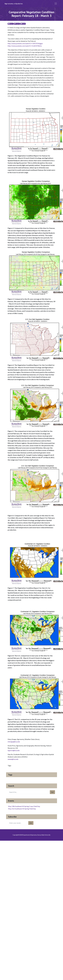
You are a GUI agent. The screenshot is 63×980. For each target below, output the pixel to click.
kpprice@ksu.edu (14, 750)
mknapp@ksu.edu (14, 742)
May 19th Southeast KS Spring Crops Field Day (24, 806)
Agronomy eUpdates (14, 4)
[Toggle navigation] (56, 4)
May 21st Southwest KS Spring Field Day (22, 809)
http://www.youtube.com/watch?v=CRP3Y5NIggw (25, 43)
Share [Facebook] (11, 24)
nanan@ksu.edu (13, 759)
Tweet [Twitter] (17, 24)
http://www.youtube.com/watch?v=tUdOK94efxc (25, 46)
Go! (52, 792)
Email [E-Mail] (23, 24)
